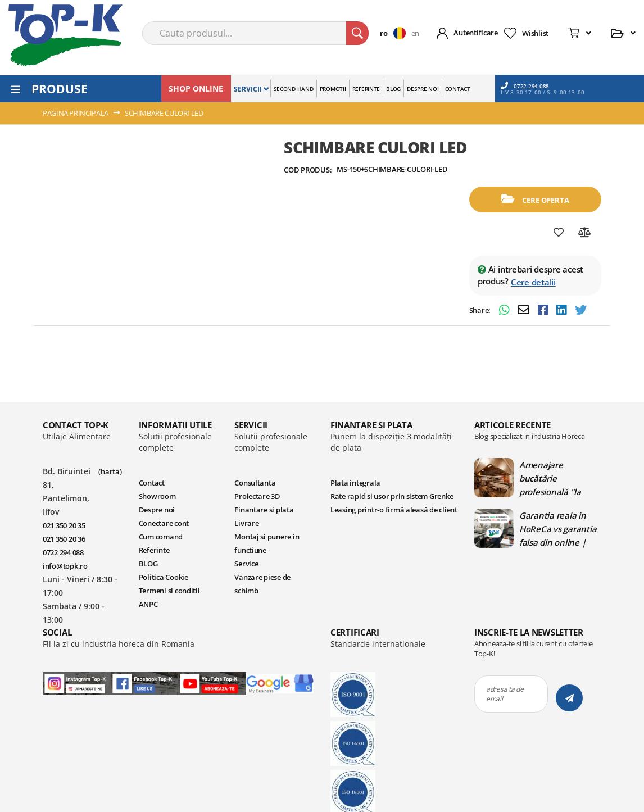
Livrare (246, 523)
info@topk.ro (65, 566)
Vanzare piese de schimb (262, 584)
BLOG (148, 564)
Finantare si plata (264, 510)
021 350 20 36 (64, 539)
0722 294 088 (525, 86)
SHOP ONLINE (196, 89)
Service (246, 564)
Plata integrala (355, 483)
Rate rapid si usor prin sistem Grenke (392, 496)
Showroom (157, 496)
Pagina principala (76, 113)
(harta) (110, 471)
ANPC (148, 604)
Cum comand (161, 537)
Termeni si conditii (169, 591)
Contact (152, 483)
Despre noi (157, 510)
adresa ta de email (505, 694)
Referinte (154, 550)
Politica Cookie (164, 577)
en (415, 33)
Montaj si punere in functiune (267, 543)
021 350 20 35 (64, 525)
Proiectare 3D (257, 496)
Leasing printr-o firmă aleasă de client (394, 510)
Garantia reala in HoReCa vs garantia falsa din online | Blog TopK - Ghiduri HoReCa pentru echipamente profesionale (558, 529)
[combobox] (255, 33)
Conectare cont (164, 523)
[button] (395, 33)
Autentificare (476, 33)
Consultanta (255, 483)
